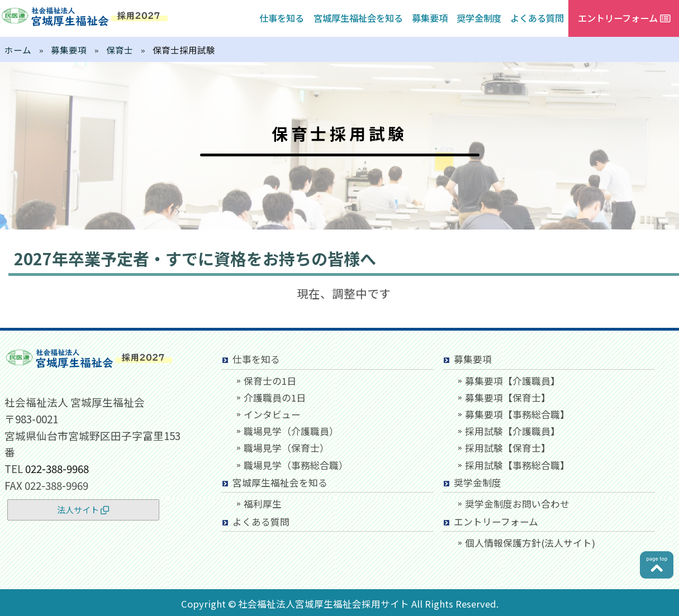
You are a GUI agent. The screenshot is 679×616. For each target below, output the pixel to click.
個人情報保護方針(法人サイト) (530, 543)
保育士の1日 (270, 381)
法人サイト (83, 510)
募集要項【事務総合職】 (517, 414)
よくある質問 (537, 18)
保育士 (120, 50)
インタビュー (272, 414)
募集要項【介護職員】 (512, 381)
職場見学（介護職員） (291, 431)
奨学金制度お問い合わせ (517, 504)
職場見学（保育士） (286, 448)
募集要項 (430, 18)
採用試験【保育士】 (508, 448)
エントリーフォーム (496, 522)
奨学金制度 (479, 18)
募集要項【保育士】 (508, 398)
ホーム (18, 50)
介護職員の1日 (275, 398)
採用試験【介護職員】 (512, 431)
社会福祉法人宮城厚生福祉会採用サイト (324, 604)
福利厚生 (263, 504)
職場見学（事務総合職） (296, 465)
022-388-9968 (57, 468)
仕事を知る (282, 18)
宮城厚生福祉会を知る (358, 18)
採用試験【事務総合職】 (517, 465)
